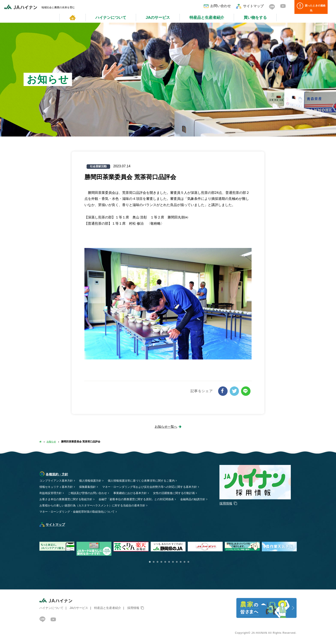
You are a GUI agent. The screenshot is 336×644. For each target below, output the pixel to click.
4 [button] (161, 562)
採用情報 (133, 608)
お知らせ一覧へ (166, 426)
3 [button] (157, 562)
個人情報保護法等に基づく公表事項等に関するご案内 (148, 481)
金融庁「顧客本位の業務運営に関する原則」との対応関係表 (143, 499)
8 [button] (177, 562)
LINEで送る (246, 391)
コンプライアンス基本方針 (57, 481)
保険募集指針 (91, 487)
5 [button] (165, 562)
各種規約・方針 (55, 474)
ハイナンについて (111, 18)
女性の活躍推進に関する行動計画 (183, 493)
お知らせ (52, 442)
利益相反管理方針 (51, 493)
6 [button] (169, 562)
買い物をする (255, 18)
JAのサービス (158, 18)
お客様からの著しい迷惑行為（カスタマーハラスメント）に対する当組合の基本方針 (130, 505)
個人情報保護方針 (94, 481)
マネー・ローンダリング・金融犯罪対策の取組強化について (80, 512)
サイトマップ (250, 6)
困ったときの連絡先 (313, 7)
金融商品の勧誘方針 (53, 505)
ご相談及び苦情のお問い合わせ (91, 493)
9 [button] (181, 562)
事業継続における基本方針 (136, 493)
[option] (169, 547)
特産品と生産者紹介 (207, 18)
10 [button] (184, 562)
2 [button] (154, 562)
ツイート (235, 391)
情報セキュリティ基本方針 (57, 487)
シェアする (224, 391)
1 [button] (150, 562)
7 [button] (173, 562)
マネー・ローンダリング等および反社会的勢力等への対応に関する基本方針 (157, 487)
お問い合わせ (217, 6)
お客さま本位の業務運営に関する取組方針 (68, 499)
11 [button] (188, 562)
